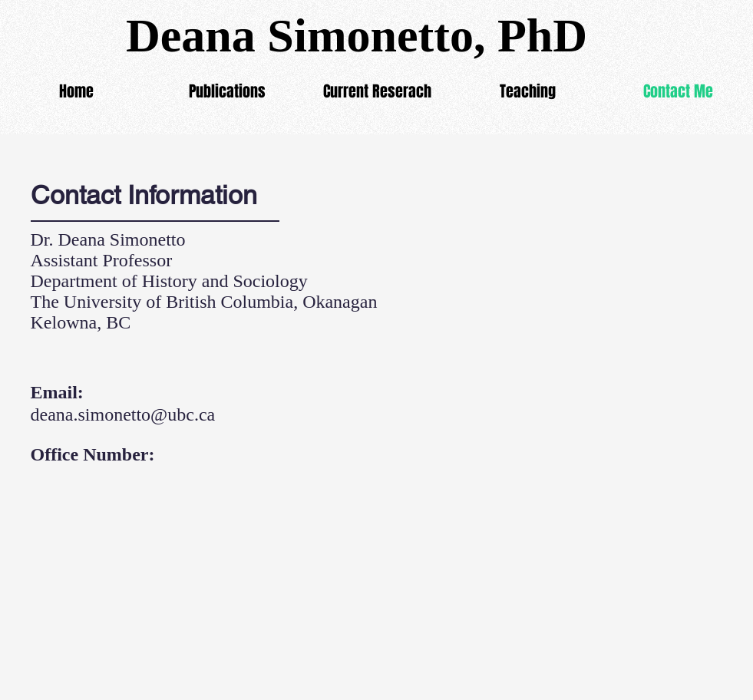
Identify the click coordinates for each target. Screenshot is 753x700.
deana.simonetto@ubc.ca (123, 414)
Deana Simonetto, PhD (357, 35)
